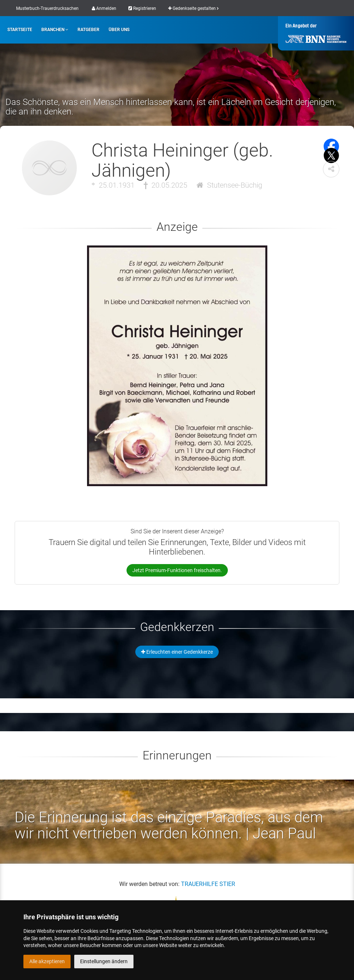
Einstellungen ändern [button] (104, 961)
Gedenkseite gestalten (193, 8)
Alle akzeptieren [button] (47, 961)
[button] (331, 169)
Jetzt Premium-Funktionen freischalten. (177, 570)
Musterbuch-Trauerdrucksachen (47, 8)
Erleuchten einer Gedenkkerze (177, 652)
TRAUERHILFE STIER (208, 884)
